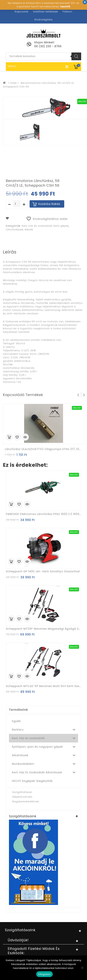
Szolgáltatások (22, 792)
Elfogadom (44, 974)
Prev (78, 395)
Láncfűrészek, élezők (19, 229)
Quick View (25, 437)
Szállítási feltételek (46, 12)
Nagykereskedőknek (25, 801)
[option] (29, 133)
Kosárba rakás (49, 204)
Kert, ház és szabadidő (37, 226)
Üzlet (14, 83)
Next (84, 395)
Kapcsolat (22, 12)
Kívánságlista (43, 20)
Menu (38, 67)
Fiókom (67, 12)
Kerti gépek (61, 226)
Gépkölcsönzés (22, 797)
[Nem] (82, 968)
